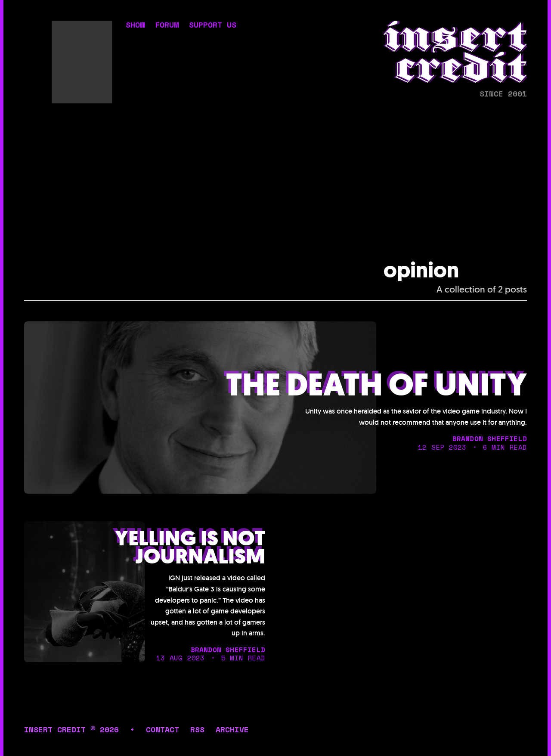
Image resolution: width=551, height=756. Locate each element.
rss (197, 729)
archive (232, 729)
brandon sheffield (490, 439)
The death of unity (376, 385)
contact (163, 729)
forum (167, 25)
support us (213, 25)
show (135, 25)
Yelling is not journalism (190, 548)
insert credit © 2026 (71, 729)
